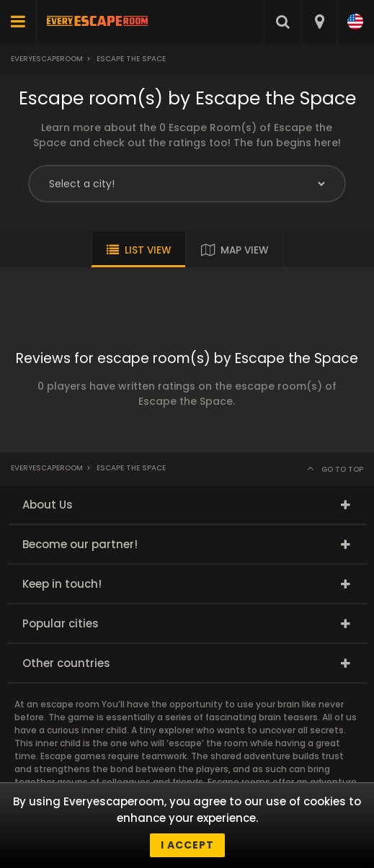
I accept (187, 845)
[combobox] (319, 22)
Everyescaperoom (47, 59)
